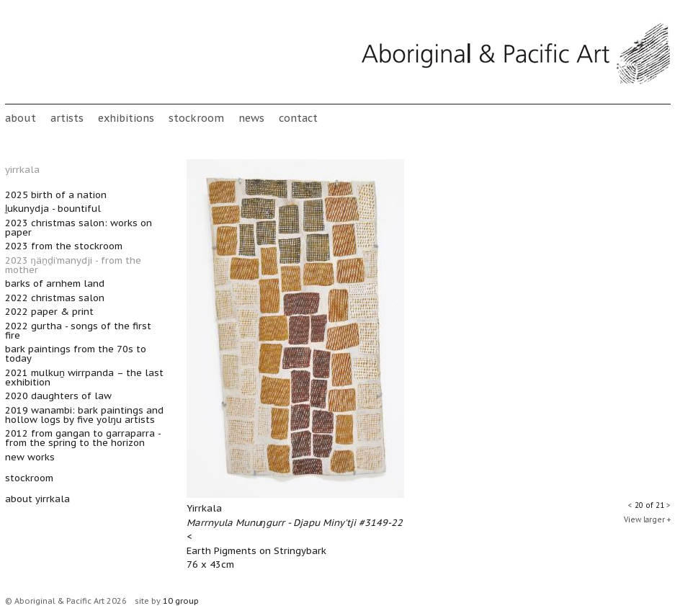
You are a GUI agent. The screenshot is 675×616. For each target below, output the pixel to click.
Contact (298, 118)
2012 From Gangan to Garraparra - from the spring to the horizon (83, 438)
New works (30, 457)
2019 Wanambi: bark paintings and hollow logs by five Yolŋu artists (84, 415)
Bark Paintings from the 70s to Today (76, 354)
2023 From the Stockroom (64, 246)
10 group (181, 601)
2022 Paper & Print (49, 312)
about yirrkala (37, 499)
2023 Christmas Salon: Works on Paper (79, 228)
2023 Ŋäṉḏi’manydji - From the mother (73, 265)
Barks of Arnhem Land (55, 284)
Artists (67, 118)
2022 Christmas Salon (55, 298)
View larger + (647, 520)
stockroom (196, 118)
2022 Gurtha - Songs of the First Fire (78, 331)
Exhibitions (126, 118)
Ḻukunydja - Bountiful (53, 209)
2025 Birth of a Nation (56, 195)
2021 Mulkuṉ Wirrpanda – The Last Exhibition (84, 378)
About (21, 118)
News (251, 118)
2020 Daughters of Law (58, 396)
